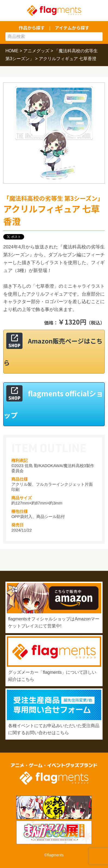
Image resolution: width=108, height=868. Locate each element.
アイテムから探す (72, 28)
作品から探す (32, 28)
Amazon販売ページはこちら (53, 352)
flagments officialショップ (53, 404)
